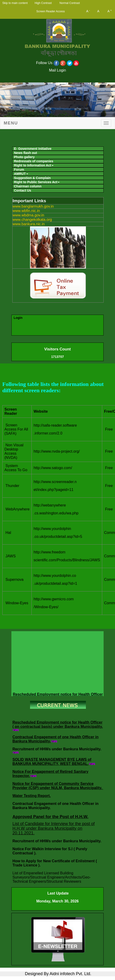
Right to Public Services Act (37, 182)
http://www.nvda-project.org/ (57, 451)
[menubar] (57, 169)
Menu (11, 123)
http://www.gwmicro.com (54, 599)
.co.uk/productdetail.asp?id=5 (58, 537)
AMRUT (21, 174)
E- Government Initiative (33, 149)
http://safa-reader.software (55, 425)
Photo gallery (24, 157)
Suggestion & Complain (32, 178)
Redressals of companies (34, 161)
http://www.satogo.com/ (53, 468)
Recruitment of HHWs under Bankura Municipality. (57, 749)
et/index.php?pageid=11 (53, 490)
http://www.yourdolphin (52, 529)
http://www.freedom (49, 552)
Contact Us (23, 190)
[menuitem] (58, 149)
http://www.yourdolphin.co (55, 576)
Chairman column (28, 186)
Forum (19, 170)
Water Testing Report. (31, 796)
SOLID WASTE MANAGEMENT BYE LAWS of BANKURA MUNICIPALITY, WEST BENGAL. (52, 762)
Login (18, 318)
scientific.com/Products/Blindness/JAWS (67, 560)
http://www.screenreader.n (55, 482)
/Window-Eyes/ (46, 607)
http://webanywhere (50, 505)
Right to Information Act (34, 165)
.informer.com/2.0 (48, 433)
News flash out (25, 153)
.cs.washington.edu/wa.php (56, 513)
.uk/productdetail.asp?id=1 (55, 583)
